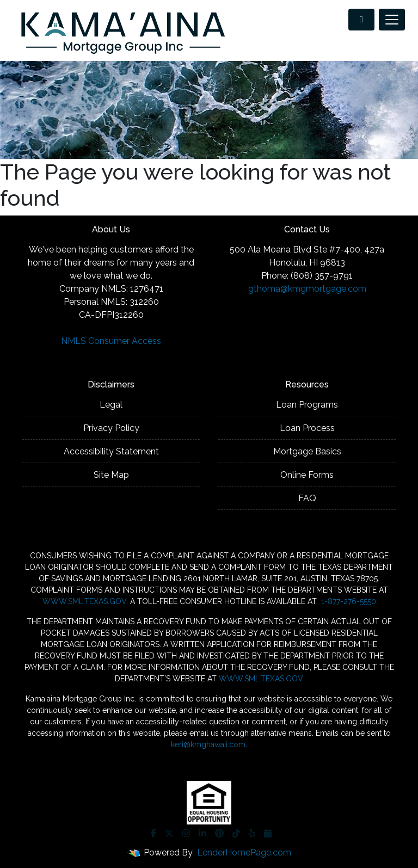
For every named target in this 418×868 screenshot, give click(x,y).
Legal (111, 405)
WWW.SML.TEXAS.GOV (84, 601)
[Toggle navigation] (392, 20)
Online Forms (307, 475)
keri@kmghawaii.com (208, 744)
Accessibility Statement (111, 451)
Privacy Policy (111, 428)
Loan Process (307, 428)
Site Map (111, 475)
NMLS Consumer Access (111, 341)
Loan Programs (307, 405)
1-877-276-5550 (348, 601)
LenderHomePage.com (244, 852)
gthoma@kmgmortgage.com (307, 289)
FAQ (307, 498)
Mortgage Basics (307, 451)
